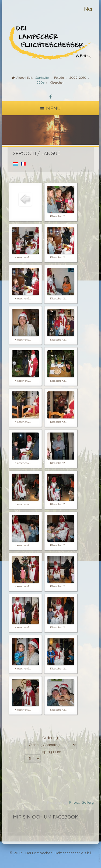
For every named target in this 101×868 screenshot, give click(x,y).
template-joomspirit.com (100, 849)
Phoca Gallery (81, 802)
